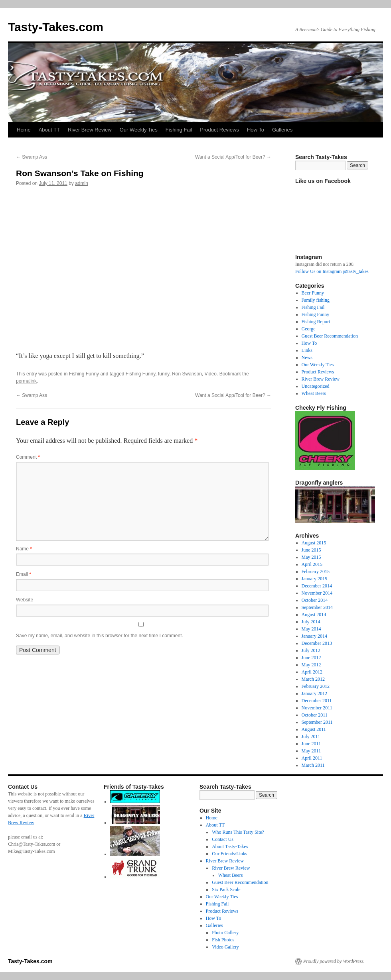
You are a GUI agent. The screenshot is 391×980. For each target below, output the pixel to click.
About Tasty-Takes (230, 846)
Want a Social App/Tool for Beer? (233, 157)
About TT (49, 130)
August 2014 (314, 615)
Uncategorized (316, 386)
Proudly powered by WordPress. (334, 961)
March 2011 (313, 765)
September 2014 (317, 607)
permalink (26, 381)
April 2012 (312, 672)
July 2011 (311, 736)
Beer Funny (313, 293)
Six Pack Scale (226, 890)
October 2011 (315, 715)
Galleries (282, 130)
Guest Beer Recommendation (330, 336)
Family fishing (316, 300)
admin (82, 183)
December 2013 (317, 643)
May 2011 (311, 751)
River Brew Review (90, 130)
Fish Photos (223, 940)
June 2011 (311, 744)
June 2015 (311, 550)
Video (211, 374)
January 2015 (314, 579)
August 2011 (314, 729)
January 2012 (314, 693)
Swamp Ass (32, 157)
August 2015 (314, 543)
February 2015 (316, 572)
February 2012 (316, 686)
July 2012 (311, 650)
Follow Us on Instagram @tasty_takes (332, 271)
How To (256, 130)
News (307, 357)
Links (307, 350)
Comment (28, 457)
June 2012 (311, 658)
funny (164, 374)
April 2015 (312, 564)
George (309, 329)
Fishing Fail (179, 130)
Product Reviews (219, 130)
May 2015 (311, 557)
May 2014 (311, 629)
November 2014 (317, 593)
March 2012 (313, 679)
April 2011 (312, 758)
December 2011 (317, 701)
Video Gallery (225, 947)
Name (24, 549)
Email (24, 574)
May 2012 (311, 665)
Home (24, 130)
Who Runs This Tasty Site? (238, 832)
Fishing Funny (84, 374)
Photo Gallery (225, 933)
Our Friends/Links (229, 854)
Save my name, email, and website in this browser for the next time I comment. (100, 636)
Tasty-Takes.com (56, 27)
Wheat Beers (314, 393)
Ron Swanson (187, 374)
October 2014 (315, 600)
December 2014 (317, 586)
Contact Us (223, 839)
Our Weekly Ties (139, 130)
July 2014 (311, 622)
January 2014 (314, 636)
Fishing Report (316, 322)
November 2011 (317, 708)
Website (25, 600)
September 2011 (317, 722)
